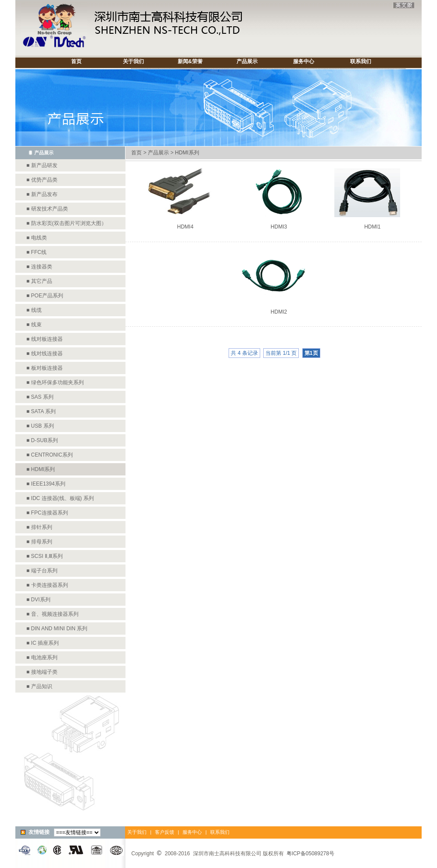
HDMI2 (279, 312)
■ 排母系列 (39, 542)
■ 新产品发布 (42, 194)
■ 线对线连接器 (45, 354)
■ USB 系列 (40, 426)
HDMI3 (279, 227)
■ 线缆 (34, 310)
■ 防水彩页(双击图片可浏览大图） (66, 223)
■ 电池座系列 (42, 657)
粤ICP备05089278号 (310, 854)
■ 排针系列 (39, 527)
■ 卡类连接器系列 (47, 585)
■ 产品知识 (39, 686)
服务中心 (192, 832)
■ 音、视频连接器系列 (52, 614)
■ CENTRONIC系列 (50, 455)
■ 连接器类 (39, 267)
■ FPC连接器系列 (47, 513)
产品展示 (158, 153)
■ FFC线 (36, 252)
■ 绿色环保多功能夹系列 (55, 382)
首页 (136, 153)
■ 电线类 (37, 238)
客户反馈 (164, 832)
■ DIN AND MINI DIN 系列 (57, 629)
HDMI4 (185, 227)
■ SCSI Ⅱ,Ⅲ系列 (45, 556)
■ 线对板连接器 (45, 339)
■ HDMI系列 (41, 469)
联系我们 (220, 832)
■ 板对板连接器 (45, 368)
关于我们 (137, 832)
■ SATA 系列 (41, 411)
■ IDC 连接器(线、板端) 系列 (60, 498)
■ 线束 (34, 325)
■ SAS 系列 (40, 397)
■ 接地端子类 (42, 672)
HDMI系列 (187, 153)
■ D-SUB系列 (42, 440)
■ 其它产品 (39, 281)
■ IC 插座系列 (43, 643)
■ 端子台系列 (42, 571)
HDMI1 (372, 227)
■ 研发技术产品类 (47, 209)
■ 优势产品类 (42, 180)
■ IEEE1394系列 (46, 484)
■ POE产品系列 (45, 296)
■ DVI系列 (38, 600)
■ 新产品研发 (42, 165)
